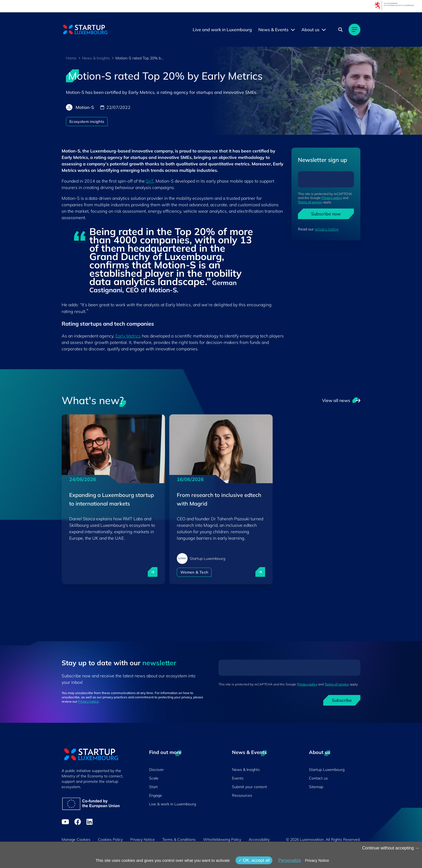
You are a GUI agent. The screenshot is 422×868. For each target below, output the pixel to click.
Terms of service (310, 202)
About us (310, 30)
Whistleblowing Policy (222, 839)
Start (153, 787)
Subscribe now (326, 214)
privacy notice (327, 229)
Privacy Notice (143, 839)
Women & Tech (194, 572)
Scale (154, 778)
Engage (156, 795)
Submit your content (249, 787)
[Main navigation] (354, 30)
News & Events (273, 30)
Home (71, 58)
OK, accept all (254, 860)
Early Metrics (128, 336)
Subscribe (342, 700)
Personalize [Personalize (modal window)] (290, 860)
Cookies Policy (110, 839)
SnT (150, 181)
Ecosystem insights (87, 122)
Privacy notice (88, 701)
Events (238, 778)
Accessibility (259, 839)
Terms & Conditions (179, 839)
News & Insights (96, 58)
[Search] (340, 30)
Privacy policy (332, 198)
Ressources (242, 795)
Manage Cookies (76, 839)
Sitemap (316, 787)
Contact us (318, 778)
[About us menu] (324, 30)
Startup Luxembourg (327, 770)
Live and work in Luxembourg (222, 30)
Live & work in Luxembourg (173, 804)
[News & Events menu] (293, 30)
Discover (157, 770)
